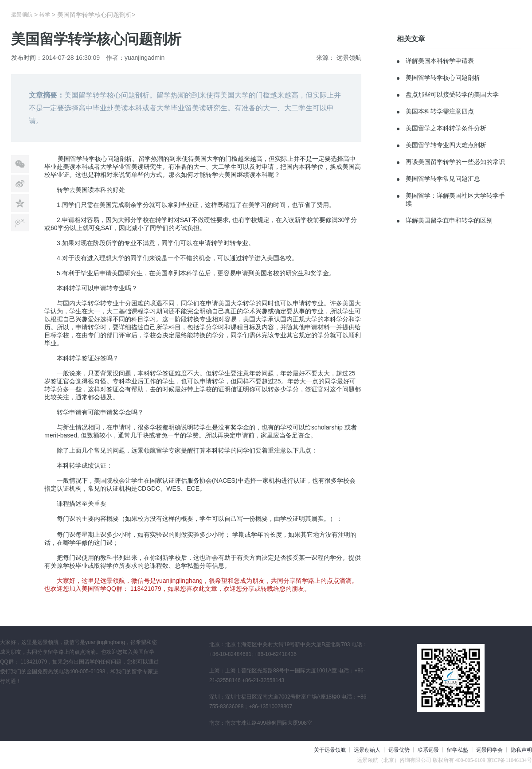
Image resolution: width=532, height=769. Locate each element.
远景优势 (399, 750)
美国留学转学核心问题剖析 (443, 78)
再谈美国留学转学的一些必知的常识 (455, 162)
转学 (45, 15)
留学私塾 (458, 750)
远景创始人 (367, 750)
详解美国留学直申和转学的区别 (449, 220)
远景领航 (22, 15)
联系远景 (428, 750)
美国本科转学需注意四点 (440, 111)
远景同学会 (489, 750)
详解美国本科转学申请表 (440, 61)
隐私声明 (521, 750)
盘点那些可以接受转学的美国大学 (452, 94)
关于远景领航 (330, 750)
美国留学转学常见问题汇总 (443, 179)
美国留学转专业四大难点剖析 (446, 145)
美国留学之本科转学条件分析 (446, 128)
